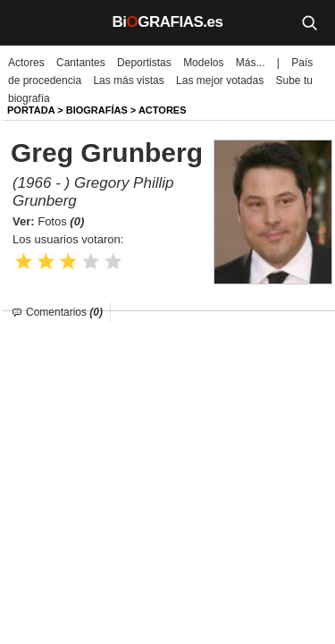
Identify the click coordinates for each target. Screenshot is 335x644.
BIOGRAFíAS (97, 110)
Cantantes (81, 63)
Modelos (203, 63)
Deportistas (144, 63)
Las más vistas (128, 80)
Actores (26, 63)
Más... (251, 63)
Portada (31, 110)
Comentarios (64, 312)
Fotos (61, 221)
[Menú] (27, 22)
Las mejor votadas (220, 80)
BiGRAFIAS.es (168, 22)
